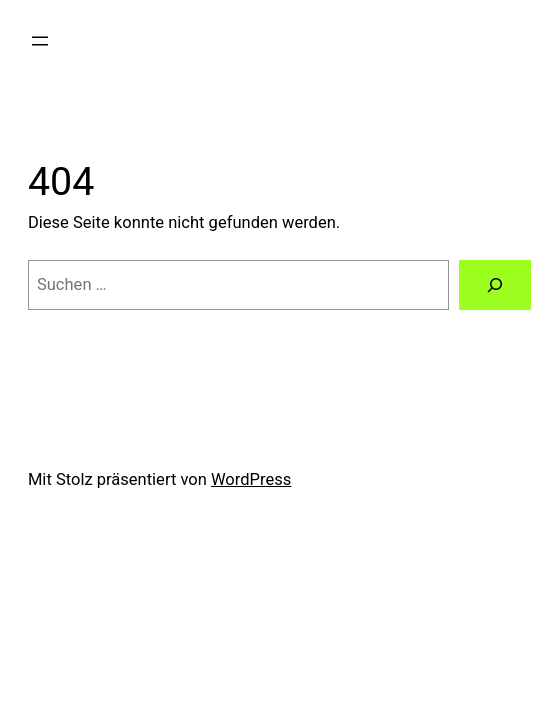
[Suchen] (495, 285)
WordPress (251, 479)
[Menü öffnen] (40, 41)
